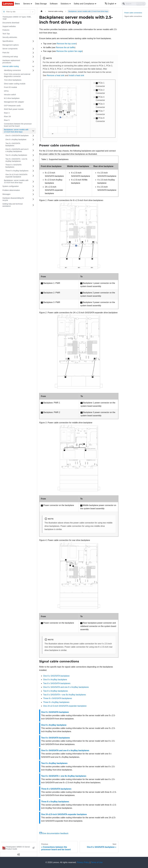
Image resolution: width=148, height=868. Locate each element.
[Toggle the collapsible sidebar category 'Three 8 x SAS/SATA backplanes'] (33, 166)
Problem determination (11, 190)
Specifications (8, 41)
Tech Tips (6, 34)
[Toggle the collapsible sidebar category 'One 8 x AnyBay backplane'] (33, 140)
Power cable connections (133, 13)
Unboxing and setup (10, 57)
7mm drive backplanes (13, 80)
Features (6, 30)
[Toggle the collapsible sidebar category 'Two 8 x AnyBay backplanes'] (33, 155)
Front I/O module (10, 87)
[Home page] (42, 11)
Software (54, 4)
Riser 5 (7, 120)
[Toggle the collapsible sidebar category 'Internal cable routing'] (33, 66)
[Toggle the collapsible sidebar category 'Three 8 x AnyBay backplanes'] (33, 171)
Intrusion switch (10, 95)
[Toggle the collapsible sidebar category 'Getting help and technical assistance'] (33, 205)
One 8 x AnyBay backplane (16, 139)
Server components (10, 49)
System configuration (11, 186)
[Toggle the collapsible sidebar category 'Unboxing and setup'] (33, 57)
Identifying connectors (12, 70)
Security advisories (10, 37)
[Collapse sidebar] (19, 854)
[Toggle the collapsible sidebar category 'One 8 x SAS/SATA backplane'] (33, 136)
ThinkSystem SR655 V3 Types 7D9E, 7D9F (17, 18)
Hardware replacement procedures (11, 62)
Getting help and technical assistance (13, 205)
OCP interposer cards (12, 106)
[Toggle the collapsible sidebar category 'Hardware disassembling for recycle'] (33, 199)
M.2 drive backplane (12, 98)
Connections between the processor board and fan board (18, 125)
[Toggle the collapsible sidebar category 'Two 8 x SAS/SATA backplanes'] (33, 145)
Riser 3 (7, 113)
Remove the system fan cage (69, 51)
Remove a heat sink (56, 75)
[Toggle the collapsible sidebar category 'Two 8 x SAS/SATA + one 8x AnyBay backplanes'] (33, 160)
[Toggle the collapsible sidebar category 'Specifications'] (33, 41)
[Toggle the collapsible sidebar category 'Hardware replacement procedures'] (33, 62)
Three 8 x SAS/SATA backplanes (13, 166)
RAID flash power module (14, 109)
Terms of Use (97, 862)
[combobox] (6, 12)
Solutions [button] (65, 4)
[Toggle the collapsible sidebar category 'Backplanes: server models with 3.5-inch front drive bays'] (33, 182)
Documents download (11, 23)
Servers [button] (27, 4)
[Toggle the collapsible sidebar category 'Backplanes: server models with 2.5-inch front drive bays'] (33, 131)
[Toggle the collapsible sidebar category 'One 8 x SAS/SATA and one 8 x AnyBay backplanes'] (33, 150)
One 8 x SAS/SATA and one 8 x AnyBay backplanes (17, 150)
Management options (11, 45)
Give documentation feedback (54, 833)
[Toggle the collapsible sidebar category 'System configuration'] (33, 186)
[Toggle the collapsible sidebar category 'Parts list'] (33, 53)
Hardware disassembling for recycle (13, 199)
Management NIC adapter (14, 102)
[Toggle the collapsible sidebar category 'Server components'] (33, 49)
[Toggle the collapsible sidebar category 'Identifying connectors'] (33, 70)
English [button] (109, 4)
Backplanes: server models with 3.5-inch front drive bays (16, 181)
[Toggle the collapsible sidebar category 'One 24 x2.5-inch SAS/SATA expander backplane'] (33, 176)
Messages (6, 194)
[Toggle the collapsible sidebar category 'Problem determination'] (33, 190)
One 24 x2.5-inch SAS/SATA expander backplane (16, 176)
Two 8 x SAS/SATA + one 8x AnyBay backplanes (16, 160)
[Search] (134, 4)
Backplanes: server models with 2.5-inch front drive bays (16, 131)
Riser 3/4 (7, 116)
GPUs (6, 91)
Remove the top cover (66, 44)
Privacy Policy (83, 862)
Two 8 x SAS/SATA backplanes (13, 144)
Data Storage (41, 4)
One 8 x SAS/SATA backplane (17, 136)
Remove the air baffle (65, 47)
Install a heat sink (76, 75)
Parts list (6, 53)
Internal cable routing (11, 66)
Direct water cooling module (15, 84)
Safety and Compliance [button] (84, 4)
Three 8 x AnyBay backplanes (17, 171)
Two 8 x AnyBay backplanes (16, 155)
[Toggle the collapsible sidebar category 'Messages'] (33, 194)
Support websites (9, 26)
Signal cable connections (133, 16)
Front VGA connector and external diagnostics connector (17, 75)
